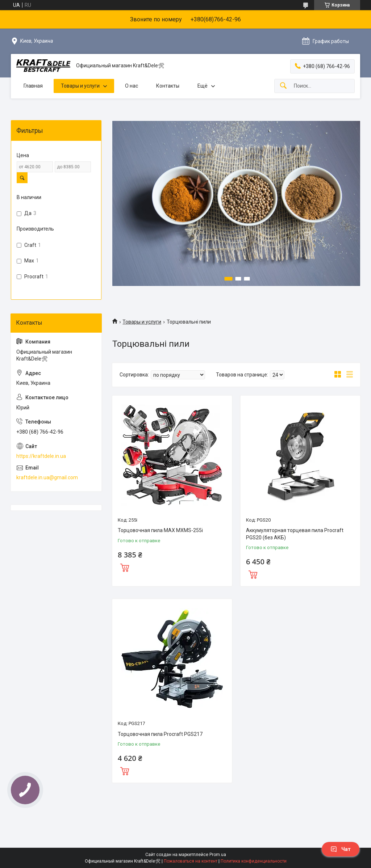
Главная (33, 86)
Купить (125, 567)
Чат (341, 849)
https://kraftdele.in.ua (41, 456)
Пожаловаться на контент (191, 861)
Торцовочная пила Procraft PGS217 (160, 734)
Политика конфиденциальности (254, 861)
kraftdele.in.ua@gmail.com (47, 477)
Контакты (168, 86)
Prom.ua (218, 855)
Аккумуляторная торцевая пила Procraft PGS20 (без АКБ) (295, 534)
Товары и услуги (80, 86)
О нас (132, 86)
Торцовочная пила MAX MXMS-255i (160, 530)
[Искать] (283, 86)
